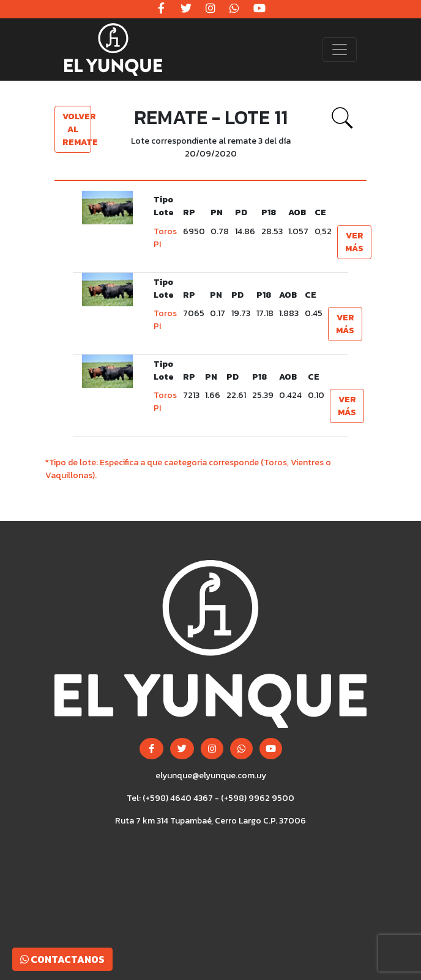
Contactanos (62, 959)
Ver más (354, 242)
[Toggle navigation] (340, 50)
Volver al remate (77, 129)
